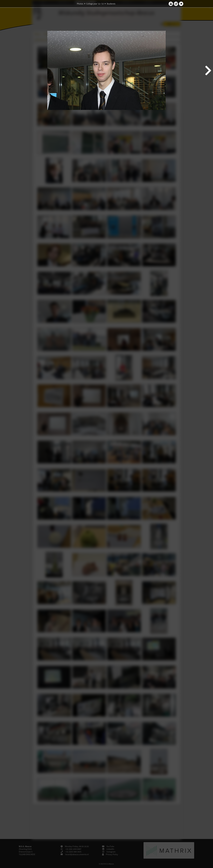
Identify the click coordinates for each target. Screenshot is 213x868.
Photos (80, 4)
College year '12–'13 (95, 4)
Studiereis (111, 4)
